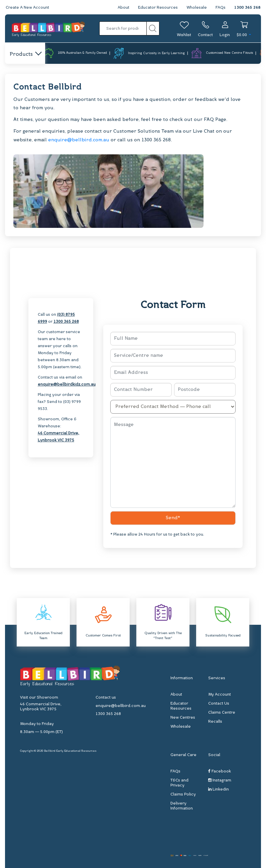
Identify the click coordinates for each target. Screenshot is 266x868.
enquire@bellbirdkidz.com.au (67, 385)
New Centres (183, 718)
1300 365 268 (247, 8)
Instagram (220, 780)
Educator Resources (158, 8)
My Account (220, 695)
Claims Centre (222, 713)
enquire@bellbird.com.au (79, 140)
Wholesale (197, 8)
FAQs (221, 8)
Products (25, 54)
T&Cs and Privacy (179, 783)
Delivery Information (182, 806)
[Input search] (123, 28)
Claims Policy (183, 794)
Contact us (106, 698)
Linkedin (219, 789)
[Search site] (153, 28)
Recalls (215, 722)
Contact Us (219, 704)
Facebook (220, 771)
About (123, 8)
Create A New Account (27, 8)
